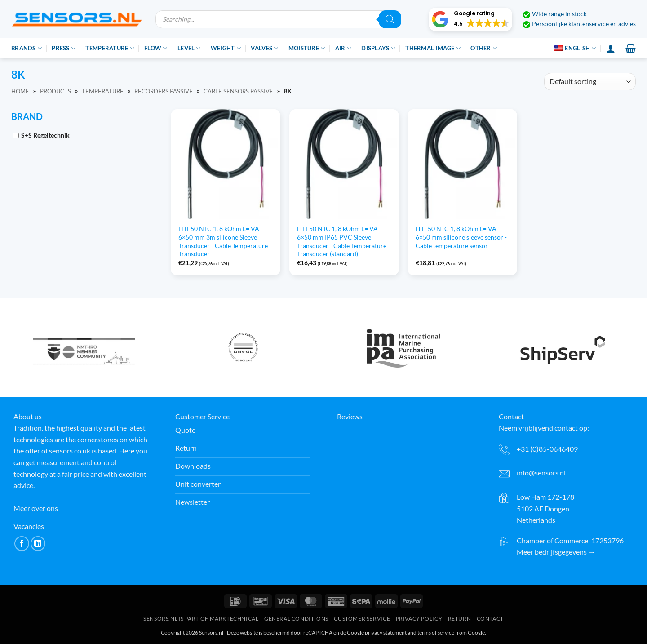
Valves (264, 48)
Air (343, 48)
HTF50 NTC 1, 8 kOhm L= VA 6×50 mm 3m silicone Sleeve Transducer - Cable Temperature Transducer (223, 241)
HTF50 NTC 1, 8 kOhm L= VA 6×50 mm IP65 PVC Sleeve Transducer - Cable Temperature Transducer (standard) (342, 241)
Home (20, 91)
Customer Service (362, 619)
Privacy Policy (419, 619)
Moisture (307, 48)
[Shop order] (590, 82)
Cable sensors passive (238, 91)
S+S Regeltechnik (45, 135)
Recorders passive (164, 91)
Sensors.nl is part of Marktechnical (201, 619)
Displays (378, 48)
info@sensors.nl (541, 473)
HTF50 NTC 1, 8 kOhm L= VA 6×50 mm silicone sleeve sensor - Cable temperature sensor (461, 237)
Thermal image (433, 48)
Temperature (110, 48)
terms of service (436, 633)
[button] (470, 19)
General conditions (296, 619)
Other (484, 48)
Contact (490, 619)
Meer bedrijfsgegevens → (556, 552)
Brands (27, 48)
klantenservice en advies (602, 24)
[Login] (611, 49)
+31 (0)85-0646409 (547, 449)
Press (64, 48)
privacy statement (386, 633)
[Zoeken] (390, 19)
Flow (156, 48)
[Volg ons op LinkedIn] (38, 544)
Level (189, 48)
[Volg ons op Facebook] (22, 544)
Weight (226, 48)
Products (55, 91)
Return (460, 619)
